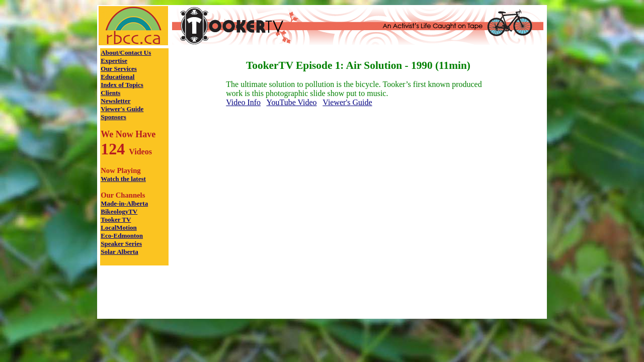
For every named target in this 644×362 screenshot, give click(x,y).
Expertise (114, 61)
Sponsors (113, 117)
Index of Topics (122, 85)
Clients (110, 93)
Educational (117, 77)
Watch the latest (123, 179)
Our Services (119, 69)
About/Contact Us (126, 53)
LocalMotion (119, 228)
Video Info (243, 102)
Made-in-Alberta (124, 203)
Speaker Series (121, 244)
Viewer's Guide (122, 109)
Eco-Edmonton (122, 236)
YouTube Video (291, 102)
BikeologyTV (119, 211)
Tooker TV (116, 219)
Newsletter (115, 101)
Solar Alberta (119, 252)
